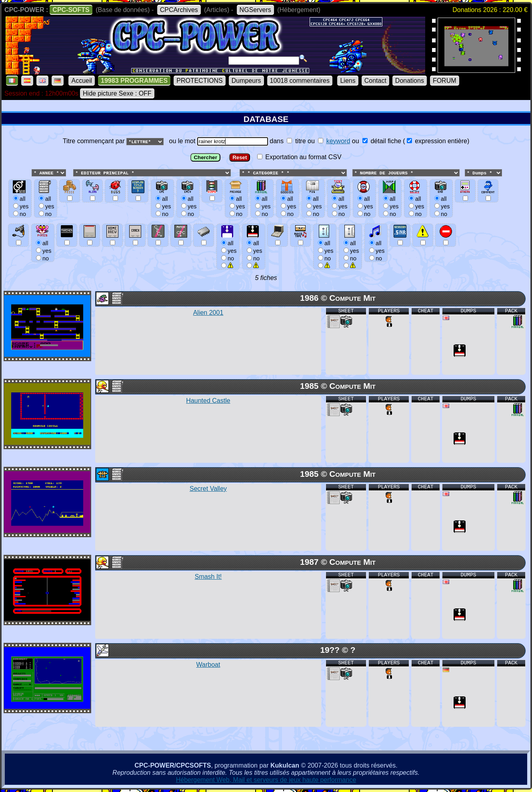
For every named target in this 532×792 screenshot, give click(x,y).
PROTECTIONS (200, 81)
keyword (338, 141)
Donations (410, 81)
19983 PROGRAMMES (134, 81)
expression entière (437, 141)
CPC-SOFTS (71, 10)
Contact (375, 81)
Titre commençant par (95, 141)
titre (296, 141)
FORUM (445, 81)
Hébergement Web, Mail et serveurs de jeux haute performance (266, 780)
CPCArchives (179, 10)
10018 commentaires (300, 81)
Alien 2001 (208, 313)
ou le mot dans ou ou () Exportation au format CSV (266, 206)
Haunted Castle (208, 401)
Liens (348, 81)
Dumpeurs (246, 81)
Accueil (82, 81)
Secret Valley (208, 489)
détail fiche (382, 141)
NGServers (255, 10)
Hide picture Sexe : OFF (117, 93)
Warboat (208, 665)
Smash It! (208, 577)
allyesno (228, 251)
